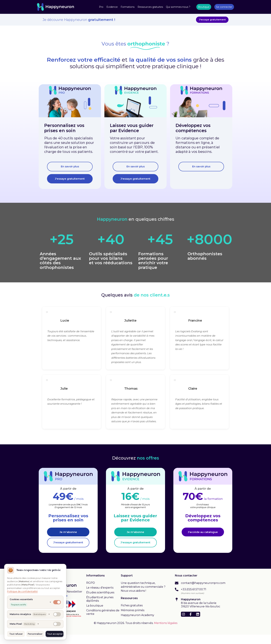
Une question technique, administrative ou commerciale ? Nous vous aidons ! (143, 596)
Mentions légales (166, 632)
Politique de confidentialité (22, 591)
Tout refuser (16, 634)
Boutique (204, 7)
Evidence (112, 7)
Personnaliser (35, 634)
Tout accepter (55, 634)
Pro (101, 7)
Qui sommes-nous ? (178, 7)
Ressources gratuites (150, 7)
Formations (128, 7)
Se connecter (224, 7)
